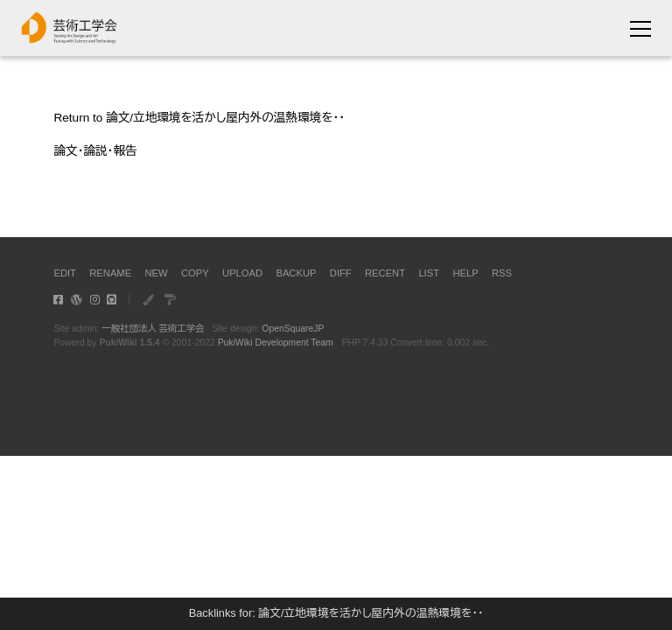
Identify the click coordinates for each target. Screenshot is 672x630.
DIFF (341, 273)
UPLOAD (242, 273)
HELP (465, 273)
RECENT (385, 273)
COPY (195, 273)
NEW (157, 273)
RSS (502, 273)
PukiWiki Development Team (276, 343)
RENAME (110, 273)
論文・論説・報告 (95, 151)
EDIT (64, 273)
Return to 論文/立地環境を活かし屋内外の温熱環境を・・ (199, 118)
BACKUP (296, 273)
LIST (429, 273)
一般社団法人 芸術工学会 (153, 329)
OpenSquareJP (293, 329)
